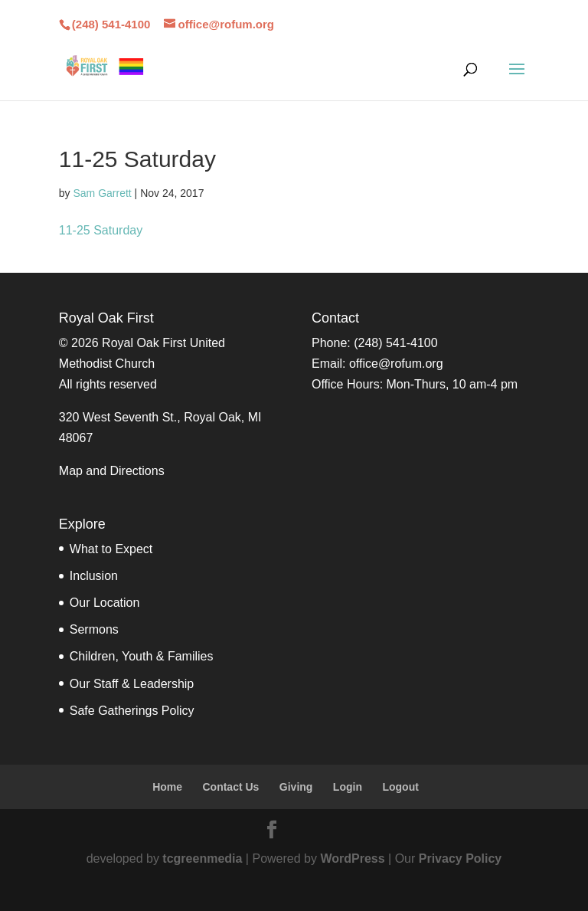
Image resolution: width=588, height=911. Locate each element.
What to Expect (111, 549)
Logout (400, 787)
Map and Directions (112, 471)
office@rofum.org (396, 364)
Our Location (105, 603)
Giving (296, 787)
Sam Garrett (102, 193)
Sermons (94, 629)
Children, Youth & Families (142, 656)
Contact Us (230, 787)
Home (167, 787)
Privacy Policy (461, 859)
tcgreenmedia (202, 859)
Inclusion (94, 576)
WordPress (352, 859)
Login (348, 787)
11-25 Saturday (101, 230)
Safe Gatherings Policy (132, 711)
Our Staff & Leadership (132, 684)
